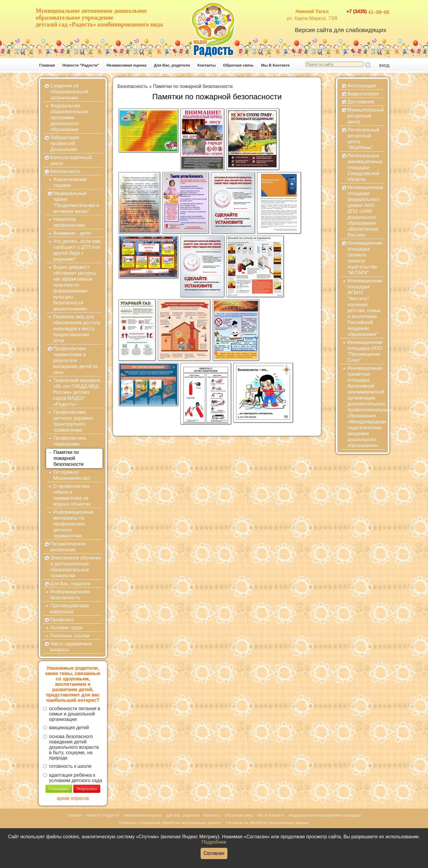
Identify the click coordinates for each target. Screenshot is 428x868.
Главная (47, 65)
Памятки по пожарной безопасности (69, 458)
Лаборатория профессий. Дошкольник (65, 143)
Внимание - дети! (72, 233)
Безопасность (65, 171)
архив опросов (73, 798)
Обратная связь (239, 65)
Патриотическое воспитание (68, 547)
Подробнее (214, 842)
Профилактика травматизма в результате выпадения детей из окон (75, 360)
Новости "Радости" (81, 65)
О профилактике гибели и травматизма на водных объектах (72, 495)
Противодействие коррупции (70, 609)
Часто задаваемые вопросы (71, 647)
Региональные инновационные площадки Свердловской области (365, 168)
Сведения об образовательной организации (69, 92)
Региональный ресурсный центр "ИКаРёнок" (363, 139)
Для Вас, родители (172, 65)
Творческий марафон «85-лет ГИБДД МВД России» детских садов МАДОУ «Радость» (77, 392)
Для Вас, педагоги (70, 584)
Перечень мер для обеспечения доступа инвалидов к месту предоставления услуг (77, 329)
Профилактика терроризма (69, 441)
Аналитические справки (70, 182)
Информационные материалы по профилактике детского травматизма (73, 524)
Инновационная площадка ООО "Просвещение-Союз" (365, 351)
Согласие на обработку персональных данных (267, 823)
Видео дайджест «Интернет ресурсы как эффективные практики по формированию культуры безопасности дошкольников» (75, 288)
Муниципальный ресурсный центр (366, 116)
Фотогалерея (362, 86)
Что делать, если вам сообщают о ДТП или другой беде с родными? (77, 250)
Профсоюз (62, 620)
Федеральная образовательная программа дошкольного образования (69, 118)
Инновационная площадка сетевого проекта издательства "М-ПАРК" (365, 258)
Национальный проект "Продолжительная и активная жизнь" (76, 202)
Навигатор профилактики (69, 222)
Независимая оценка (127, 65)
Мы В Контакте (276, 65)
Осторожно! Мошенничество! (72, 475)
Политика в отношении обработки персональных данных (170, 823)
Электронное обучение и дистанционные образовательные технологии (76, 567)
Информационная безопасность (70, 595)
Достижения (361, 102)
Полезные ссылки (70, 636)
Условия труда (66, 628)
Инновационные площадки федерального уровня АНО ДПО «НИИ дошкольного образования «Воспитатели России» (365, 211)
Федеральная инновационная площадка (325, 815)
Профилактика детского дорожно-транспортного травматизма (74, 421)
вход (384, 65)
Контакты (206, 65)
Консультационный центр (71, 160)
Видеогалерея (363, 94)
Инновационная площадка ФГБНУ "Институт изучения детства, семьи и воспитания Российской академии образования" (365, 308)
